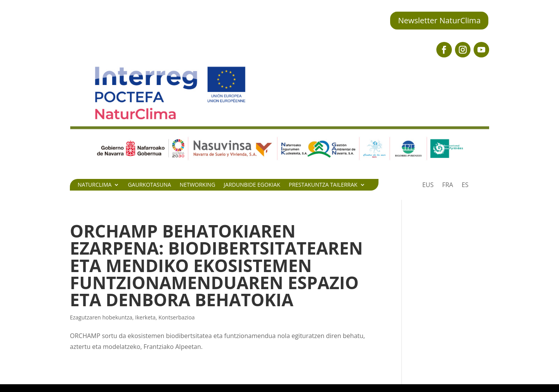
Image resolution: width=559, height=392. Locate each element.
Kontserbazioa (176, 317)
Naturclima (95, 185)
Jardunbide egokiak (252, 185)
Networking (198, 185)
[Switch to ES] (465, 186)
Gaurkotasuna (149, 185)
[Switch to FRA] (448, 186)
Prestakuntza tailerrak (323, 185)
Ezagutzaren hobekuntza (101, 317)
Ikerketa (145, 317)
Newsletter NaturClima (439, 20)
